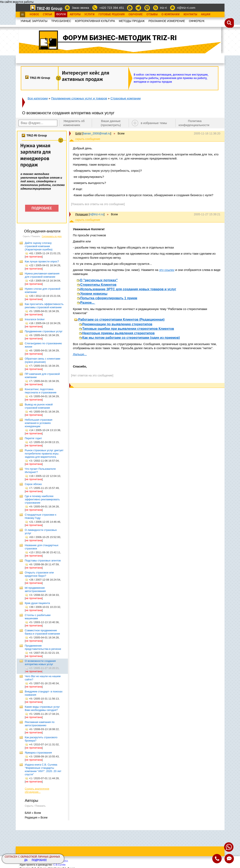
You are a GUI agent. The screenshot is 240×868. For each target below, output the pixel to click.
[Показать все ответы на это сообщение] (98, 204)
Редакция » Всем (36, 817)
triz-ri (163, 8)
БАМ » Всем (33, 813)
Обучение (135, 14)
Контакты (190, 14)
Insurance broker (35, 319)
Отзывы (152, 14)
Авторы (75, 14)
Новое (34, 14)
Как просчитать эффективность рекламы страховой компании (44, 306)
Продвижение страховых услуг (44, 331)
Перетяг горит (33, 438)
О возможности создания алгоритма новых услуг (40, 663)
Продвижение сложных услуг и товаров (79, 98)
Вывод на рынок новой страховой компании (39, 406)
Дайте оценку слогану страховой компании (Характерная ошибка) (39, 246)
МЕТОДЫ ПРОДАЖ (132, 21)
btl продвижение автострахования (35, 589)
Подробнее (39, 860)
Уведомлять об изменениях (74, 123)
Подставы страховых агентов (43, 561)
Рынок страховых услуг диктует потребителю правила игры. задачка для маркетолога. (44, 454)
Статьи (48, 14)
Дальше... (80, 354)
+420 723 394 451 (112, 8)
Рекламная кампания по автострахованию (40, 724)
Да (26, 860)
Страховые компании (126, 98)
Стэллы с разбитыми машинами (38, 617)
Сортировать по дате (52, 236)
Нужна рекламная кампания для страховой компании (42, 275)
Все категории (38, 98)
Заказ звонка (80, 8)
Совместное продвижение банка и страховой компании (43, 632)
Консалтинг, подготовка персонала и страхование (41, 391)
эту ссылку (167, 270)
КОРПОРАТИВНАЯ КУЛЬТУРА (95, 21)
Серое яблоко (33, 484)
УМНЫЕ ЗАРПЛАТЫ (34, 21)
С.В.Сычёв (59, 865)
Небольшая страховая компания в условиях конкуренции (39, 423)
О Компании (171, 14)
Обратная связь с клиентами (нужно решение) (43, 360)
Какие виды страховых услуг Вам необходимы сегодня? (42, 708)
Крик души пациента (37, 603)
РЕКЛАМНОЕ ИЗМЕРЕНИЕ (167, 21)
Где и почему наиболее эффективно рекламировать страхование (42, 499)
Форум (61, 14)
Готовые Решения (112, 14)
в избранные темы (154, 123)
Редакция (82, 214)
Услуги (90, 14)
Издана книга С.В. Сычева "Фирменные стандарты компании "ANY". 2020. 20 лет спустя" (43, 770)
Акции (206, 14)
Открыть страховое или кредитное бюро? (39, 574)
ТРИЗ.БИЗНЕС (61, 21)
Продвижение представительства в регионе (43, 647)
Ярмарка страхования (38, 753)
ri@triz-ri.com (186, 8)
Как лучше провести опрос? (42, 261)
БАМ (79, 133)
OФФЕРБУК (197, 21)
